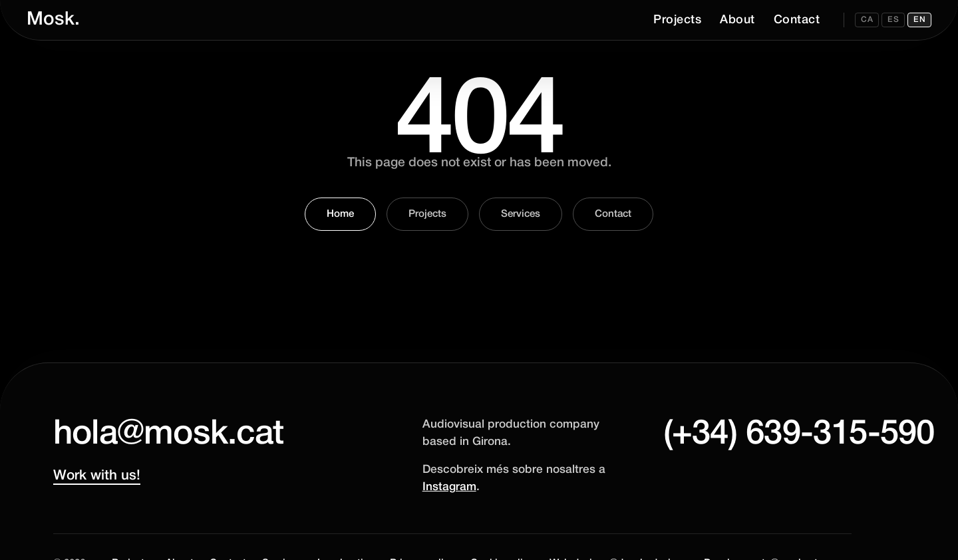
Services (521, 214)
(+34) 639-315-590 (757, 435)
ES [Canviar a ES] (893, 20)
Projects (677, 20)
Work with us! (97, 476)
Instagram (449, 487)
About (737, 20)
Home (340, 214)
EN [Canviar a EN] (919, 20)
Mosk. (53, 20)
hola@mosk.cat (168, 435)
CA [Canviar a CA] (867, 20)
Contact (797, 20)
